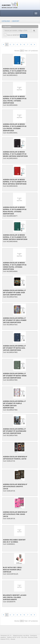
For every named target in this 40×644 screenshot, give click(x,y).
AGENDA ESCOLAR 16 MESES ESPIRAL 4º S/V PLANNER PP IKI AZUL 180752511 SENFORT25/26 (15, 71)
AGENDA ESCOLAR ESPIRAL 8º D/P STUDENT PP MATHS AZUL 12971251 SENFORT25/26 (14, 348)
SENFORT (16, 21)
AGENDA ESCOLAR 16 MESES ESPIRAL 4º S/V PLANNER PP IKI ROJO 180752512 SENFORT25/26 (15, 182)
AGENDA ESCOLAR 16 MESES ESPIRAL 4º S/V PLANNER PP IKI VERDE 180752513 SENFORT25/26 (15, 237)
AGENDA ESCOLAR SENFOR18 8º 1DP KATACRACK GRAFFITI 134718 (15, 487)
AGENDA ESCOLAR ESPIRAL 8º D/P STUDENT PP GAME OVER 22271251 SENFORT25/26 (14, 293)
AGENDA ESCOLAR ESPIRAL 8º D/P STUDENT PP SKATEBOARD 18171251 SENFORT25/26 (15, 431)
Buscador (7, 27)
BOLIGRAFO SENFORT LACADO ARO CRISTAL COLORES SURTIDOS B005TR (15, 597)
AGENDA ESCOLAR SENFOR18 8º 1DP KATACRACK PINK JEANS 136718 (15, 514)
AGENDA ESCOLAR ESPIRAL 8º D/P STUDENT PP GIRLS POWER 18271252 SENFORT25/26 (15, 320)
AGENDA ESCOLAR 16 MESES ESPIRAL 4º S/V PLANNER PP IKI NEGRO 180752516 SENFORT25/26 (15, 154)
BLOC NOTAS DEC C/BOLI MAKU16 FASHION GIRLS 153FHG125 (12, 570)
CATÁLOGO (6, 21)
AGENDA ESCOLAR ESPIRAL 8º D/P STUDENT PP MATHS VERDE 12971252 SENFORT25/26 (15, 376)
